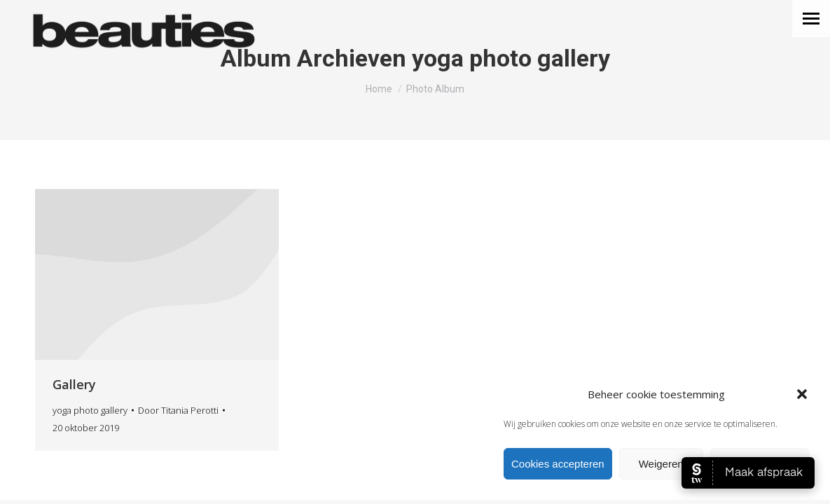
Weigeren (661, 464)
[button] (802, 394)
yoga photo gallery (90, 410)
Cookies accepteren (558, 464)
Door (178, 410)
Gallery (74, 384)
